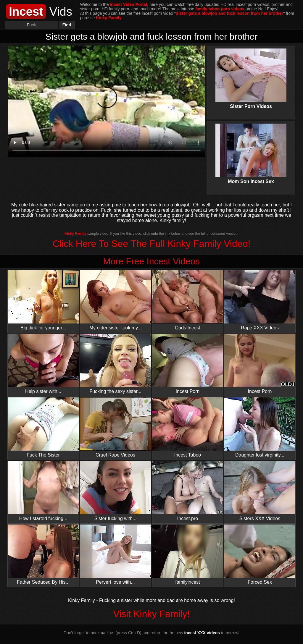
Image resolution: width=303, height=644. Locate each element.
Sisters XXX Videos (260, 491)
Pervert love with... (115, 555)
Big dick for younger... (43, 300)
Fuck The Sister (43, 427)
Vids (39, 12)
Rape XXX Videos (260, 300)
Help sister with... (43, 364)
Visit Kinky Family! (151, 614)
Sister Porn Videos (251, 74)
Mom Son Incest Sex (251, 149)
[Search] (32, 25)
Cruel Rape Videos (115, 427)
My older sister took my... (115, 300)
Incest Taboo (188, 427)
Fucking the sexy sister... (115, 364)
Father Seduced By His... (43, 555)
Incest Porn (188, 364)
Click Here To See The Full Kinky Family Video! (152, 244)
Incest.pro (188, 491)
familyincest (188, 555)
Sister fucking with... (115, 491)
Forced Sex (260, 555)
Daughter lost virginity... (260, 427)
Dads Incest (188, 300)
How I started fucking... (43, 491)
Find (67, 25)
